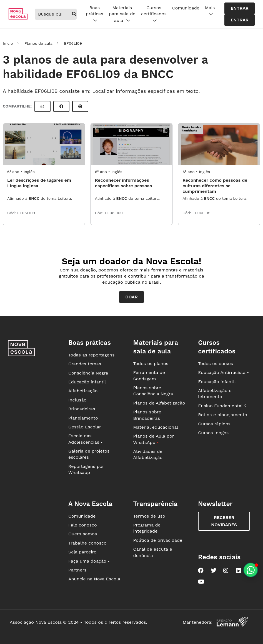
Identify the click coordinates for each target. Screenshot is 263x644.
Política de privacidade (158, 540)
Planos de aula (38, 43)
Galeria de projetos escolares (89, 454)
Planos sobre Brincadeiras (147, 415)
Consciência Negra (88, 373)
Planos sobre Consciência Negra (153, 391)
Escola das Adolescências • (86, 439)
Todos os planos (151, 364)
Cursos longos (213, 433)
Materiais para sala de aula (122, 14)
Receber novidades (224, 521)
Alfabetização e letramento (215, 394)
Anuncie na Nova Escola (94, 579)
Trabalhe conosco (87, 543)
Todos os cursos (216, 364)
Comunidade (186, 8)
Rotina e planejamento (223, 415)
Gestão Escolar (85, 427)
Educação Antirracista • (223, 372)
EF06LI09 (26, 213)
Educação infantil (87, 382)
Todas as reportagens (91, 355)
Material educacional (156, 427)
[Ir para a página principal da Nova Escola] (18, 18)
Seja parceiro (82, 552)
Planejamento (83, 418)
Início (8, 43)
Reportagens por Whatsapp (86, 469)
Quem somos (83, 534)
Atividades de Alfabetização (148, 454)
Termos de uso (149, 516)
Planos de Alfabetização (159, 403)
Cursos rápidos (214, 424)
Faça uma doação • (89, 561)
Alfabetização (83, 391)
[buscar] (74, 14)
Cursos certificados (154, 14)
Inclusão (77, 400)
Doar (131, 297)
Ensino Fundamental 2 (222, 406)
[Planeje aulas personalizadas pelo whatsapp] (251, 570)
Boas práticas (94, 14)
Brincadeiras (82, 409)
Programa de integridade (147, 528)
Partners (77, 570)
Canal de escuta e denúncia (153, 552)
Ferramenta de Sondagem (149, 375)
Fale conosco (83, 525)
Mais (210, 11)
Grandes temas (85, 364)
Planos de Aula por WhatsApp (154, 439)
